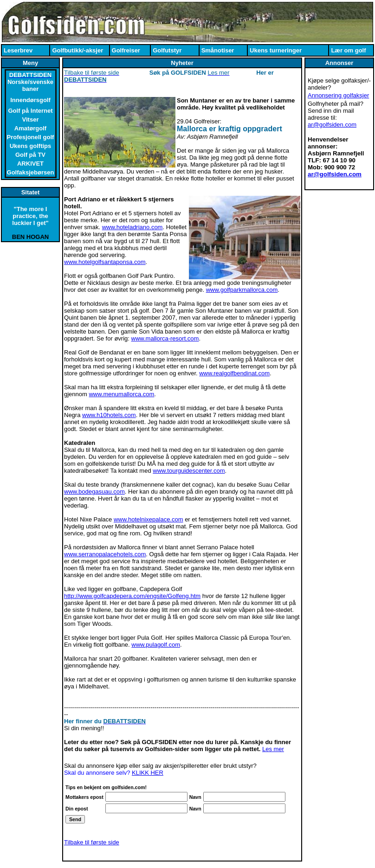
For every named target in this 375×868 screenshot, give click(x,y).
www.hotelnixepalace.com (149, 519)
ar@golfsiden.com (332, 125)
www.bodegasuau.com (94, 492)
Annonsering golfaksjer (338, 95)
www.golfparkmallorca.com (242, 290)
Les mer (273, 749)
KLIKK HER (148, 773)
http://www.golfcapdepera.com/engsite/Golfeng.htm (132, 596)
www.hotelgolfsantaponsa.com (105, 262)
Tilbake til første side (92, 842)
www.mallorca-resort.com (165, 338)
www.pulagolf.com (156, 645)
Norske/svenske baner (30, 85)
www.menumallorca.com (121, 394)
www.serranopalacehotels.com (105, 554)
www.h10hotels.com (109, 415)
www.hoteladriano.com (133, 227)
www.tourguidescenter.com (189, 471)
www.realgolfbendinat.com (234, 373)
